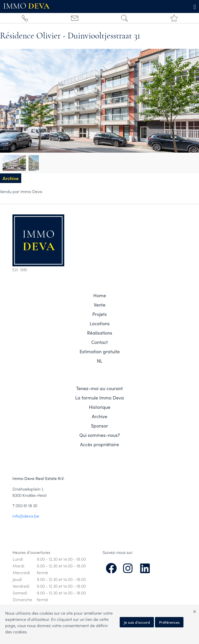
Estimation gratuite (100, 351)
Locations (100, 323)
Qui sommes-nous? (100, 435)
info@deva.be (26, 516)
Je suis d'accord (137, 622)
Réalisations (100, 333)
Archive (99, 416)
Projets (99, 314)
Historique (100, 407)
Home (100, 295)
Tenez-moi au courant (99, 388)
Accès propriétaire (99, 444)
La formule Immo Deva (99, 398)
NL (100, 361)
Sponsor (99, 426)
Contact (99, 342)
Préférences (169, 622)
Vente (100, 305)
